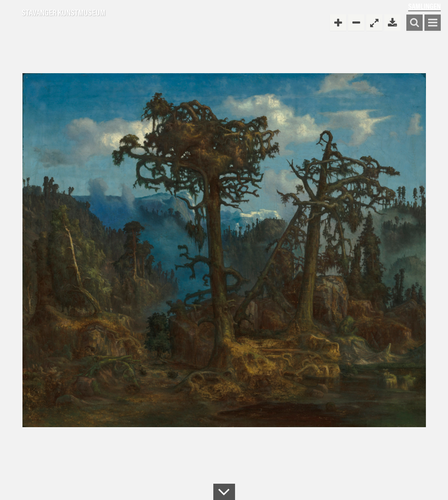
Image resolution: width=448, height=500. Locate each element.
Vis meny (433, 23)
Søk (414, 23)
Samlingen (424, 6)
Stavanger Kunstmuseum (64, 13)
